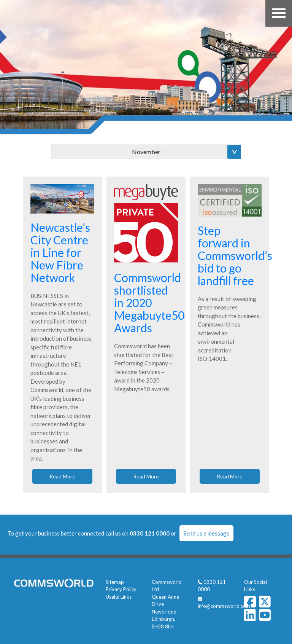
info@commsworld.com (224, 606)
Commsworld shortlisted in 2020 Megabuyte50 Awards (149, 303)
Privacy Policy (121, 589)
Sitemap (115, 582)
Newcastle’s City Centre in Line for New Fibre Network (60, 252)
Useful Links (119, 597)
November (146, 152)
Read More (62, 476)
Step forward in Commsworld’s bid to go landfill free (235, 255)
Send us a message (206, 533)
